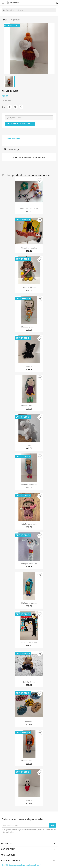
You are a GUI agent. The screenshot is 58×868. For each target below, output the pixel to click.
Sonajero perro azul (29, 564)
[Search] (29, 10)
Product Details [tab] (13, 139)
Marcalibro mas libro (29, 248)
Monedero (29, 721)
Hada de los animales (29, 524)
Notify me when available (20, 124)
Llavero (29, 366)
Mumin (29, 445)
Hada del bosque (29, 287)
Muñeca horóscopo (29, 327)
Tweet (15, 107)
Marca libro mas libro (29, 642)
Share (10, 107)
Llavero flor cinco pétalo (29, 208)
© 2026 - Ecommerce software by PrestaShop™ (21, 865)
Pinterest (21, 107)
